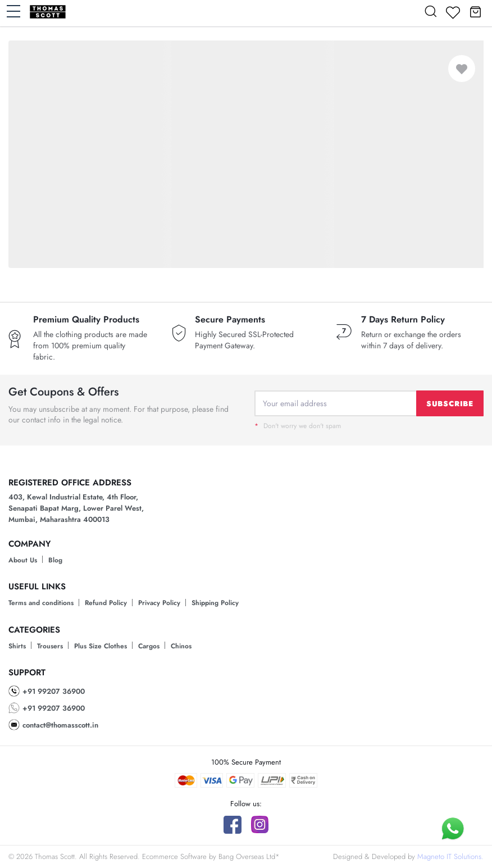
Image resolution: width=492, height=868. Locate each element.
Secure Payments (230, 320)
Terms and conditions (41, 603)
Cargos (149, 646)
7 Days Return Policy (403, 320)
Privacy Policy (159, 603)
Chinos (181, 646)
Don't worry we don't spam (298, 426)
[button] (475, 11)
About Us (23, 560)
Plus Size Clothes (101, 646)
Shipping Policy (215, 603)
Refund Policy (106, 603)
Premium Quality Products (86, 320)
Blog (55, 560)
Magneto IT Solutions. (450, 856)
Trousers (50, 646)
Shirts (17, 646)
